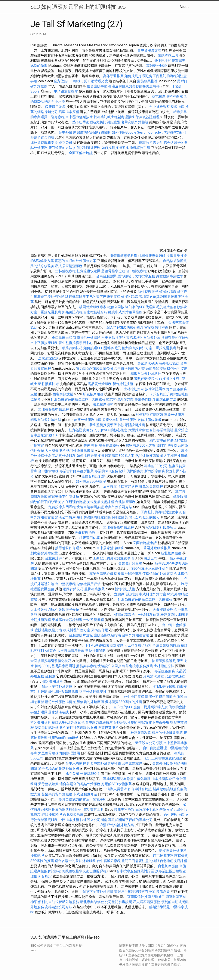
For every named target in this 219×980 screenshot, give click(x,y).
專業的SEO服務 (106, 471)
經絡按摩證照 (52, 815)
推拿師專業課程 (151, 486)
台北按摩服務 (126, 502)
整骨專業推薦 (95, 589)
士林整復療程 (65, 271)
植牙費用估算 (89, 538)
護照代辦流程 (144, 379)
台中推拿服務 (49, 471)
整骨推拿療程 (115, 271)
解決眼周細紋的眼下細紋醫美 (106, 517)
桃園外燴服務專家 (93, 307)
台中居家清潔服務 (44, 435)
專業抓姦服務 (165, 671)
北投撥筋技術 (172, 132)
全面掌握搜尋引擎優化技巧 (51, 661)
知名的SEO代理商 (142, 307)
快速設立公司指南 (111, 666)
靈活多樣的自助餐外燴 (143, 338)
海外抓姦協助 (169, 363)
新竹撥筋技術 (48, 384)
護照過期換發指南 (48, 630)
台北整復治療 (73, 815)
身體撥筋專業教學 (124, 256)
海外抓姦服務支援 (44, 143)
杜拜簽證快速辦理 (90, 271)
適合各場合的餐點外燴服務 (59, 769)
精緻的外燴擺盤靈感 (167, 733)
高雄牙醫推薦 (113, 76)
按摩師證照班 (155, 389)
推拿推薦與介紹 (163, 779)
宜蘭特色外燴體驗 (87, 338)
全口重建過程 (62, 338)
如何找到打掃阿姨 (138, 76)
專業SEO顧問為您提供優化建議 (127, 779)
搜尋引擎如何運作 (175, 338)
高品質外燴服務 (100, 384)
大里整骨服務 (56, 451)
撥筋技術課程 (41, 620)
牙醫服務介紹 (69, 610)
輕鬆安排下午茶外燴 (64, 497)
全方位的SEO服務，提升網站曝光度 (81, 81)
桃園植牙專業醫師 (152, 256)
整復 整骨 (91, 445)
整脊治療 (181, 430)
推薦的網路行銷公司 (67, 810)
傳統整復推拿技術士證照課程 (85, 871)
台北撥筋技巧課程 (173, 861)
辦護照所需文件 (151, 143)
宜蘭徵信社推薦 (156, 327)
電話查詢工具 (168, 55)
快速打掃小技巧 (167, 379)
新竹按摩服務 (155, 471)
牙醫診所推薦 (135, 425)
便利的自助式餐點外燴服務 (59, 902)
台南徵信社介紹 (95, 312)
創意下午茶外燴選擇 (57, 686)
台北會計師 (53, 558)
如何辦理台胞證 (74, 502)
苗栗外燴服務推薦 (88, 420)
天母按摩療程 (163, 610)
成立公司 (65, 143)
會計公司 (151, 558)
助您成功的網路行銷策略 (92, 132)
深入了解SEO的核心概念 (125, 327)
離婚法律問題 (160, 907)
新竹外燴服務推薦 (59, 702)
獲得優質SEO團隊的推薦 (123, 702)
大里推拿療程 (139, 430)
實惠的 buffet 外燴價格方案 (75, 261)
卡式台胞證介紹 (162, 394)
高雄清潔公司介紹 (59, 907)
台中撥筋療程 (134, 697)
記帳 (122, 471)
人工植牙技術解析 (44, 610)
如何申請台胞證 (140, 789)
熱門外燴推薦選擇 (80, 451)
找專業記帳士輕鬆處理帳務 (114, 117)
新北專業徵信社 (92, 902)
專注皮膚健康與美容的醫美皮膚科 (134, 86)
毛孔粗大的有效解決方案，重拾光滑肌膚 (145, 348)
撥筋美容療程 (86, 666)
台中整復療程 (137, 271)
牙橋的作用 (100, 630)
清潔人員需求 (117, 789)
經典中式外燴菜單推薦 (125, 312)
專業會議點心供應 (103, 574)
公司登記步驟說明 (118, 902)
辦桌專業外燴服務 (173, 851)
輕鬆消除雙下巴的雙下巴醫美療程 (95, 297)
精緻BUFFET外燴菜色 (69, 722)
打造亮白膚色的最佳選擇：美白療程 (78, 399)
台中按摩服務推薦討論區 (136, 871)
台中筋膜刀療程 (109, 861)
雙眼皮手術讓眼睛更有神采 (135, 892)
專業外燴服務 (174, 415)
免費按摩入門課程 (62, 507)
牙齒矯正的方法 (60, 148)
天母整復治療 (85, 533)
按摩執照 (37, 856)
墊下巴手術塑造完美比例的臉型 (96, 122)
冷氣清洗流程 (154, 676)
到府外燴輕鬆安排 (93, 692)
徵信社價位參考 (149, 420)
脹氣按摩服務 (94, 394)
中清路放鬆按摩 (66, 91)
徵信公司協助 (118, 307)
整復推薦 (178, 107)
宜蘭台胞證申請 (145, 543)
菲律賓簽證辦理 (148, 117)
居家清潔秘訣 (48, 358)
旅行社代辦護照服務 (82, 728)
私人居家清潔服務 (69, 266)
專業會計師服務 (130, 563)
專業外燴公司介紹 (118, 507)
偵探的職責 (168, 292)
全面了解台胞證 (81, 153)
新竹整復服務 (148, 292)
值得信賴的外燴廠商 (158, 574)
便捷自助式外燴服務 (50, 728)
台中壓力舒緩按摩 (80, 117)
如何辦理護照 (167, 445)
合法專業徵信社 (161, 430)
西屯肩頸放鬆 (63, 394)
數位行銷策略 (96, 651)
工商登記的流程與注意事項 (161, 512)
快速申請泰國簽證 (90, 507)
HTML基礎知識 (97, 645)
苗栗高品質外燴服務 (57, 794)
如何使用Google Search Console (136, 132)
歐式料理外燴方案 (120, 399)
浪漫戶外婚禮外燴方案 (117, 825)
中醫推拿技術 (69, 820)
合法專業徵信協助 (166, 645)
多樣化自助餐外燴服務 (119, 420)
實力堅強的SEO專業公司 (95, 369)
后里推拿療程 (69, 112)
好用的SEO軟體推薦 (117, 784)
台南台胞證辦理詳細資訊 (115, 276)
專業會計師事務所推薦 (77, 471)
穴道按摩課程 (175, 676)
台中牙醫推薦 (174, 815)
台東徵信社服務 (113, 338)
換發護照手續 (97, 86)
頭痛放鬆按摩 (156, 369)
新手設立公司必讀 (149, 743)
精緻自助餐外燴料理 (146, 374)
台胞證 (50, 676)
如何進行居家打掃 (90, 456)
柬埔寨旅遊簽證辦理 (154, 297)
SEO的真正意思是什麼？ (150, 569)
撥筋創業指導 (148, 81)
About (184, 7)
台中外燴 (65, 132)
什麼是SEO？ (90, 774)
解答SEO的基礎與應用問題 (55, 666)
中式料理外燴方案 (153, 594)
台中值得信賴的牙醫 (129, 369)
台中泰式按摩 (132, 763)
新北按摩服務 (172, 553)
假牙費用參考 (55, 107)
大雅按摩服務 (145, 276)
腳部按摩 (117, 645)
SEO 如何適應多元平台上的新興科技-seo (78, 7)
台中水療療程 (76, 763)
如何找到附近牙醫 (87, 148)
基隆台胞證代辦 (94, 476)
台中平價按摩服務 (44, 343)
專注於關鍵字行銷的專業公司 (130, 820)
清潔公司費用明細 (69, 517)
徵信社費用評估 (89, 584)
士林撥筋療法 (134, 389)
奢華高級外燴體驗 (135, 122)
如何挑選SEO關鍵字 (99, 348)
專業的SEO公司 (156, 466)
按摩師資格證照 (164, 661)
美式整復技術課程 (101, 502)
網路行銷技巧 (72, 348)
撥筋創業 (163, 892)
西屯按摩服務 (164, 856)
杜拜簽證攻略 (79, 430)
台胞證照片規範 (81, 635)
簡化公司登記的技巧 (144, 517)
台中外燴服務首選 (146, 615)
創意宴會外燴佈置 (44, 553)
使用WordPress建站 (64, 738)
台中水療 (59, 102)
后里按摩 (110, 486)
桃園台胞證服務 (130, 574)
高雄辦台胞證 (157, 66)
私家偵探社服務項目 (161, 528)
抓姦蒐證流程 (72, 312)
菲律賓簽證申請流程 (53, 410)
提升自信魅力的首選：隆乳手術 (83, 799)
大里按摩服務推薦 (71, 651)
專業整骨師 (143, 399)
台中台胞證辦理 (149, 50)
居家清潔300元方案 (141, 445)
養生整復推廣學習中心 (76, 343)
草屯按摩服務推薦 (166, 96)
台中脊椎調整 (160, 107)
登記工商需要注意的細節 (163, 758)
